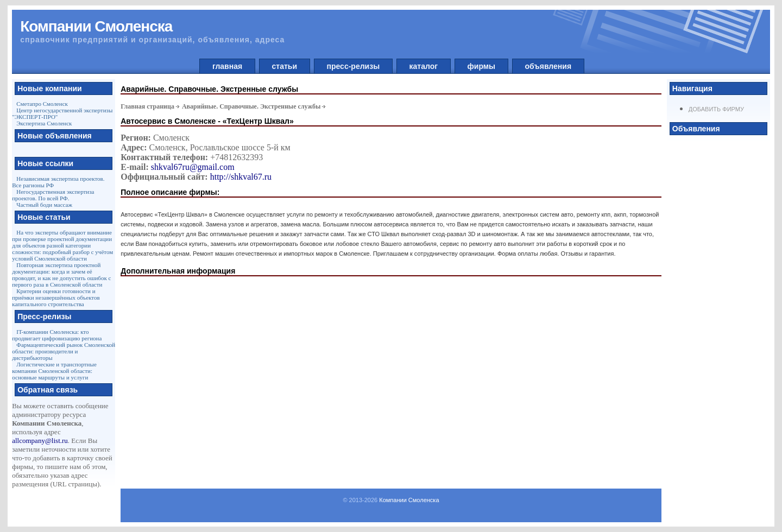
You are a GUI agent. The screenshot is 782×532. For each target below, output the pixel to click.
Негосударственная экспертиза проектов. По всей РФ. (53, 195)
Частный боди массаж (44, 205)
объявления (548, 66)
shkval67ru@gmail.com (193, 167)
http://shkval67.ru (241, 177)
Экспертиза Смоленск (44, 123)
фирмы (481, 66)
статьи (285, 66)
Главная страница (147, 106)
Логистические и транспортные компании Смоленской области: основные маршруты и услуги (54, 371)
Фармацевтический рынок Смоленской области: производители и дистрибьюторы (64, 351)
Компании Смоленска (409, 500)
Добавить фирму (716, 109)
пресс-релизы (353, 66)
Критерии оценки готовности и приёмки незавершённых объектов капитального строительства (56, 297)
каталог (424, 66)
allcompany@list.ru (40, 441)
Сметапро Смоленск (42, 104)
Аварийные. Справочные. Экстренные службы (251, 106)
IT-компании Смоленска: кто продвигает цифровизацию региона (57, 335)
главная (227, 66)
